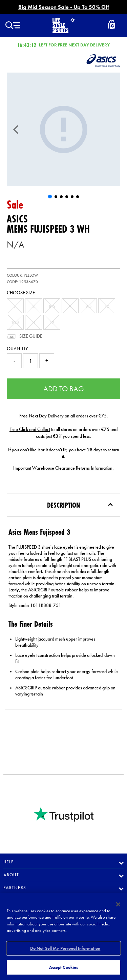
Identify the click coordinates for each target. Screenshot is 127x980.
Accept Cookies (64, 967)
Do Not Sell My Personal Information (65, 948)
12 (52, 322)
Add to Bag (64, 389)
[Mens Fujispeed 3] (63, 129)
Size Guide (30, 336)
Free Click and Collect (30, 429)
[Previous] (16, 130)
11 (34, 322)
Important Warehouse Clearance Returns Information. (63, 468)
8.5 (52, 306)
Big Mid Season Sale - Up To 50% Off (64, 7)
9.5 (89, 306)
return (113, 450)
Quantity (17, 349)
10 (107, 306)
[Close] (118, 904)
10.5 (15, 322)
